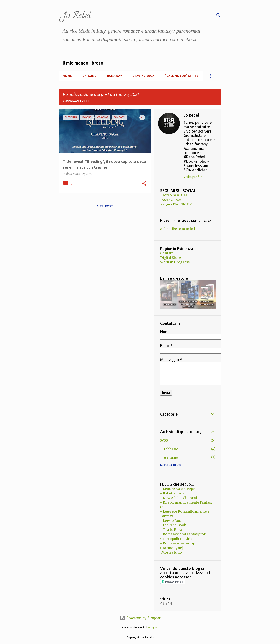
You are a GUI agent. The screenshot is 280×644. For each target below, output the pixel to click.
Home (67, 76)
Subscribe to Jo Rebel (178, 229)
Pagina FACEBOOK (176, 204)
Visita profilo (193, 177)
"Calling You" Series (182, 76)
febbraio (171, 449)
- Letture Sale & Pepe (178, 489)
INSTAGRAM (171, 200)
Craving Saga (143, 76)
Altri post (105, 206)
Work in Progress (175, 262)
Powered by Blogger (140, 618)
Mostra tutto (172, 552)
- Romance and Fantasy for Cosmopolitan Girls (183, 536)
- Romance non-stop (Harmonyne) (178, 546)
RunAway (115, 76)
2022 (164, 441)
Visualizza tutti (76, 101)
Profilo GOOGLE (174, 195)
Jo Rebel (77, 16)
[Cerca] (218, 15)
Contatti (167, 253)
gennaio (171, 457)
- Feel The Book (173, 525)
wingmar (153, 627)
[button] (144, 184)
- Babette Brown (174, 493)
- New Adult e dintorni (179, 498)
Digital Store (171, 258)
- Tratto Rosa (171, 530)
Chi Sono (90, 76)
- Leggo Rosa (171, 521)
